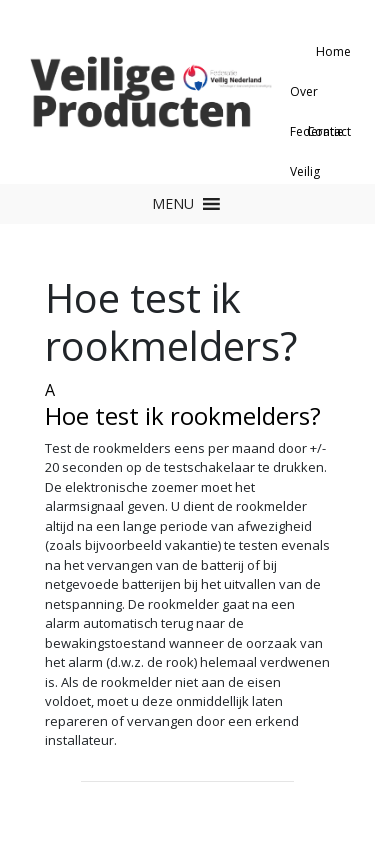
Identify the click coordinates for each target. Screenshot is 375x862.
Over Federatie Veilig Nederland (320, 97)
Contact (329, 131)
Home (333, 51)
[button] (173, 204)
